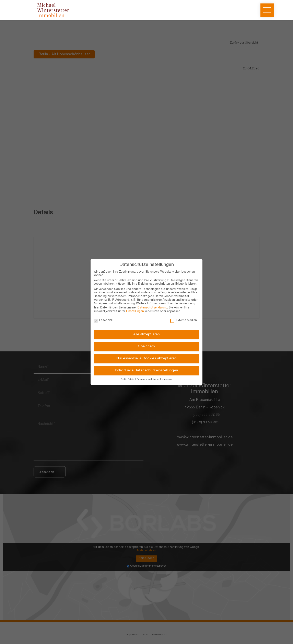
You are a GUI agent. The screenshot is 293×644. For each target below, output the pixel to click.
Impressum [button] (167, 380)
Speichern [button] (146, 347)
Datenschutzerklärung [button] (148, 380)
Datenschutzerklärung (152, 308)
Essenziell (103, 321)
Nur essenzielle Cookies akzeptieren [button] (146, 359)
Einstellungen (135, 312)
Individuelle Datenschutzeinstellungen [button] (146, 371)
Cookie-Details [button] (128, 380)
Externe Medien (184, 321)
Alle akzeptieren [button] (146, 335)
